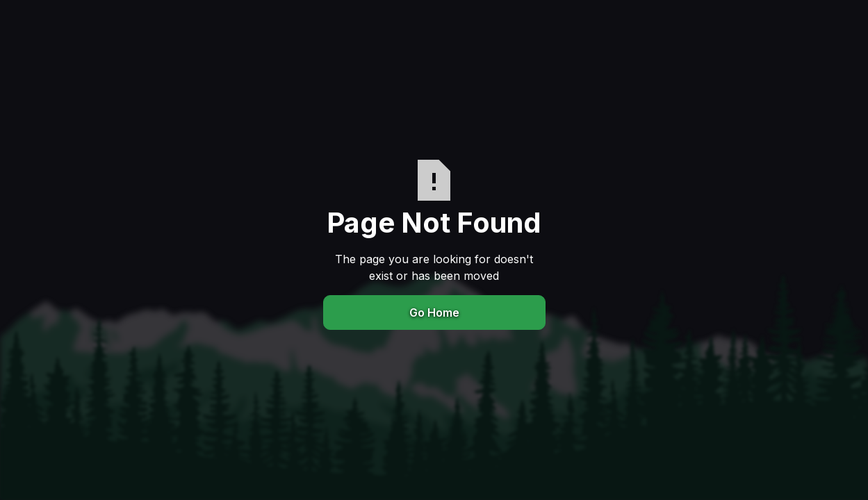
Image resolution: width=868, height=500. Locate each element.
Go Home (434, 312)
